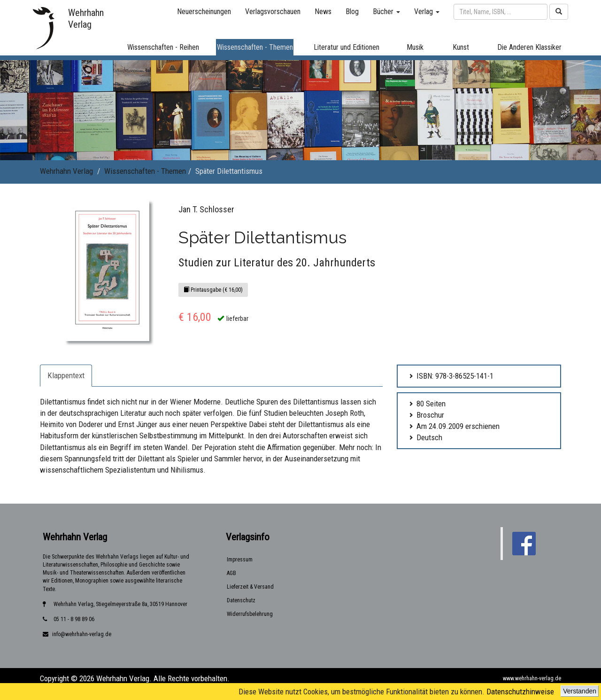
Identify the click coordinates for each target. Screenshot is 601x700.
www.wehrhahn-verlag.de (532, 678)
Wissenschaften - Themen (145, 171)
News (323, 12)
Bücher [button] (386, 12)
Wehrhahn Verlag (66, 171)
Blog (352, 12)
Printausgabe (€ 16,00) (213, 290)
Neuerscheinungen (204, 12)
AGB (231, 573)
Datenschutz (241, 600)
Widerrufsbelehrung (250, 614)
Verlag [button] (427, 12)
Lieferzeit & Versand (250, 587)
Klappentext (66, 375)
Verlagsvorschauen (273, 12)
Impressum (240, 560)
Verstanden (580, 691)
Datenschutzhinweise (520, 692)
